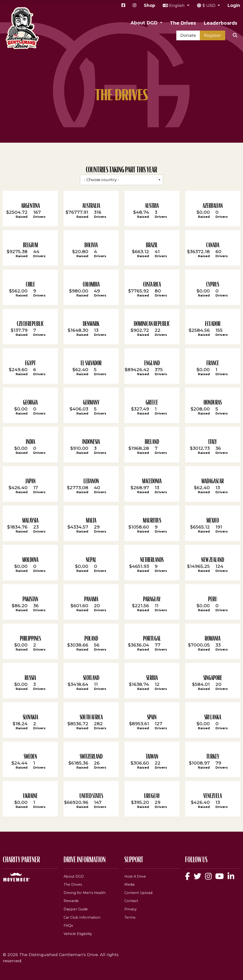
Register (213, 35)
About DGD (74, 876)
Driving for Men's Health (85, 893)
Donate (188, 35)
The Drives (183, 23)
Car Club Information (82, 917)
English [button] (178, 5)
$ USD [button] (210, 5)
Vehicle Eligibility (78, 934)
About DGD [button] (145, 23)
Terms (130, 917)
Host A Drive (135, 876)
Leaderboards (220, 23)
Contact (131, 901)
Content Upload (138, 893)
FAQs (68, 925)
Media (129, 884)
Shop (150, 5)
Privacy (131, 909)
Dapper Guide (76, 909)
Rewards (71, 901)
